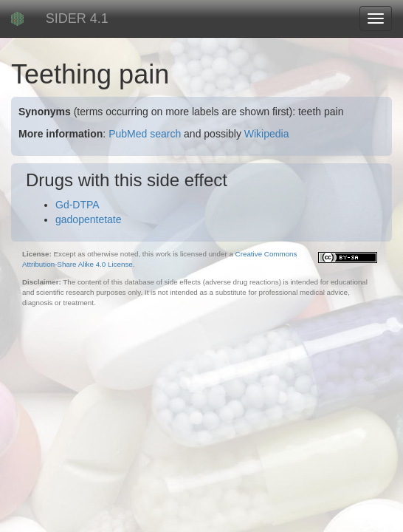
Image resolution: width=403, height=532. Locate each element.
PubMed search (145, 134)
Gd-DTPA (77, 205)
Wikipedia (267, 134)
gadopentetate (89, 219)
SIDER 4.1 (77, 18)
